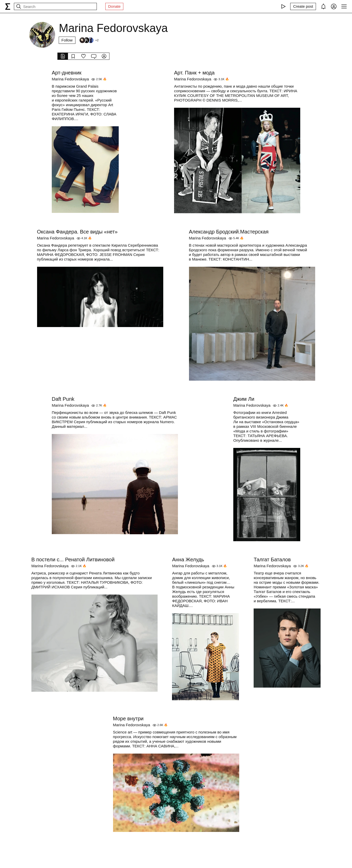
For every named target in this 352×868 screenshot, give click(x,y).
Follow (67, 40)
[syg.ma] (8, 6)
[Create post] (303, 6)
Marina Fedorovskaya (70, 79)
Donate (114, 6)
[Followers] (89, 40)
